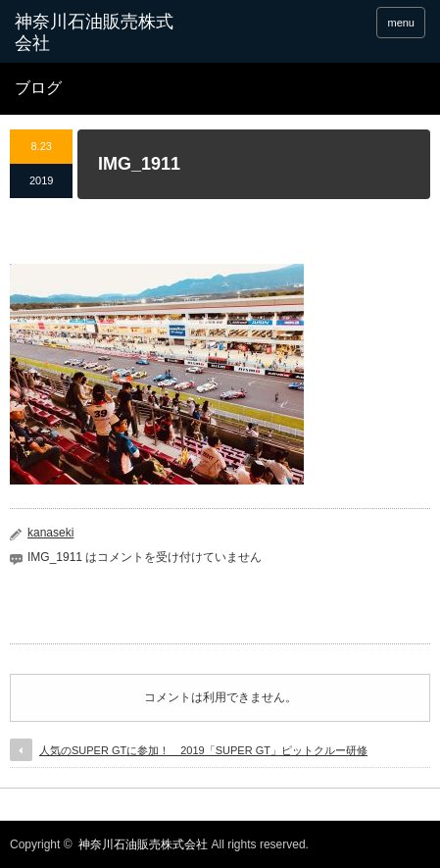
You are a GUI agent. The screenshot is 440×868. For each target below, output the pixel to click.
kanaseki (50, 533)
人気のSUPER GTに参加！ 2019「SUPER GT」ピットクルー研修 (203, 750)
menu (401, 23)
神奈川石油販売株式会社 (143, 844)
